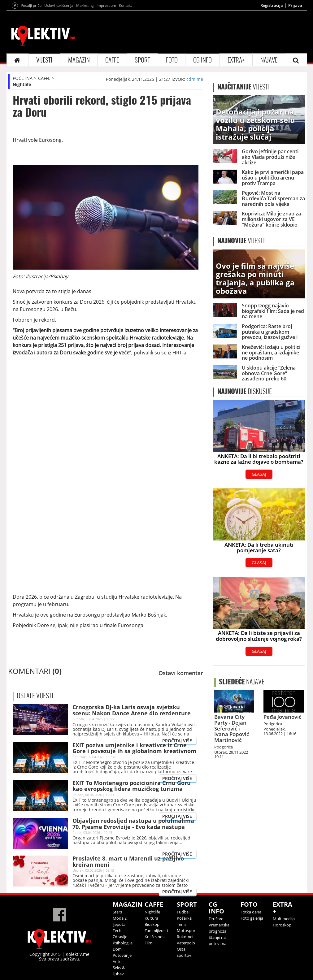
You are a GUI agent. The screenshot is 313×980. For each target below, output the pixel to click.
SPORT (142, 60)
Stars (117, 912)
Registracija (272, 5)
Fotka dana (251, 912)
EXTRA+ (236, 60)
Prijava (295, 5)
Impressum (106, 5)
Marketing (85, 5)
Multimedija (284, 919)
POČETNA (23, 78)
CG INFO (202, 60)
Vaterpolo (186, 943)
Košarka (184, 918)
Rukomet (185, 937)
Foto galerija (252, 918)
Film (148, 943)
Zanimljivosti (156, 930)
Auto (117, 961)
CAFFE (112, 60)
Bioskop (152, 924)
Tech (117, 930)
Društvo (216, 919)
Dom (117, 949)
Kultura (151, 918)
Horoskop (282, 925)
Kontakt (125, 5)
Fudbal (183, 912)
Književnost (155, 937)
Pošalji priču (31, 5)
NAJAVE (269, 60)
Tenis (182, 924)
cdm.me (195, 79)
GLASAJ (259, 474)
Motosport (187, 930)
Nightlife (22, 84)
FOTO (172, 60)
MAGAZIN (79, 60)
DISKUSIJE (245, 391)
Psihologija (123, 943)
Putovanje (122, 955)
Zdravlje (120, 937)
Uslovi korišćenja (59, 5)
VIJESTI (44, 60)
